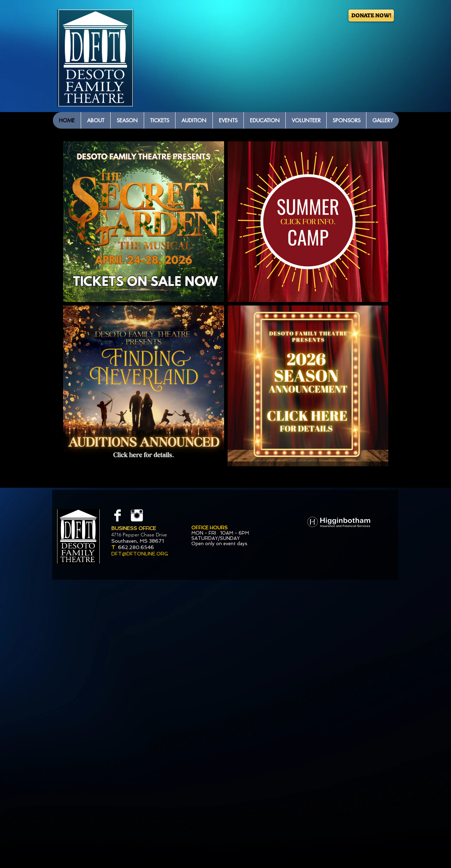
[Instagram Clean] (137, 515)
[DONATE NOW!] (371, 16)
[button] (95, 120)
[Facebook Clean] (118, 515)
